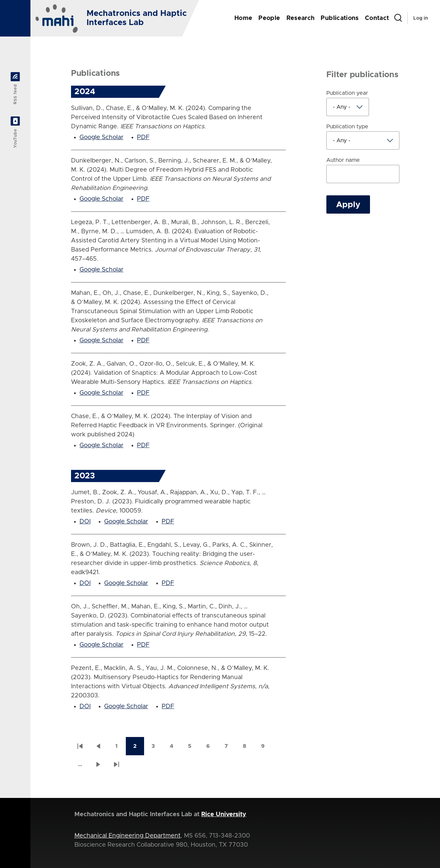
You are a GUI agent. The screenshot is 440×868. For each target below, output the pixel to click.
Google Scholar (101, 137)
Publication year (347, 93)
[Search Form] (398, 18)
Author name (343, 160)
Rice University (224, 815)
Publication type (347, 127)
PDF (143, 137)
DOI (85, 522)
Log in (421, 18)
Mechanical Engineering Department (128, 836)
